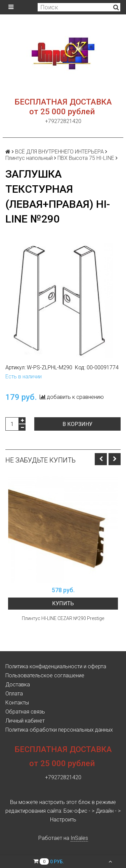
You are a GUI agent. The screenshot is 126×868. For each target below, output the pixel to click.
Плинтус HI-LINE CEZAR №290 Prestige (63, 618)
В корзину (77, 424)
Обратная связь (25, 712)
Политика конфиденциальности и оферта (56, 666)
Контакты (17, 703)
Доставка (18, 685)
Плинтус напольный (29, 158)
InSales (79, 838)
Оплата (14, 694)
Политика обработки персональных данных (59, 730)
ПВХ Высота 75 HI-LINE (86, 158)
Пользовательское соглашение (45, 675)
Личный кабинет (25, 721)
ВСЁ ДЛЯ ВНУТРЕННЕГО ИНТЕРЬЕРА (59, 152)
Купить (63, 603)
